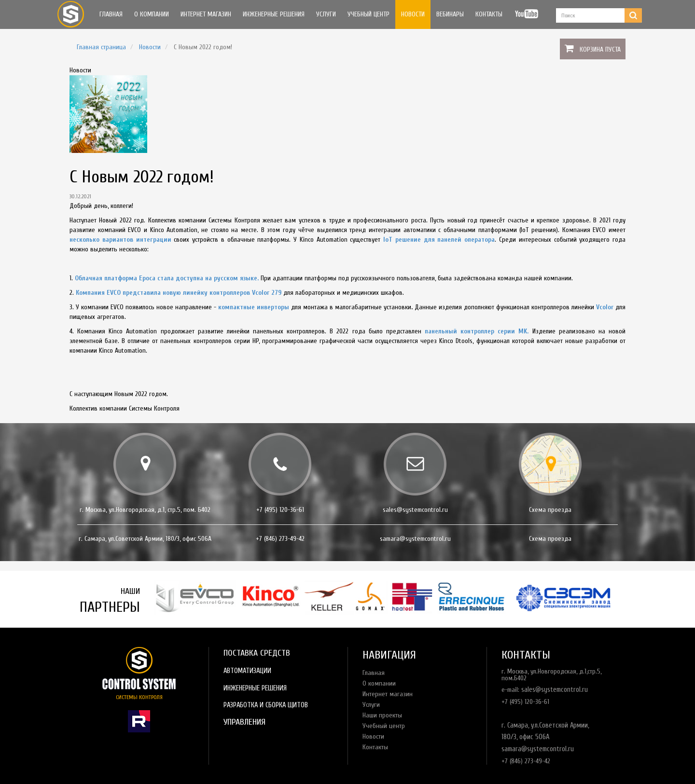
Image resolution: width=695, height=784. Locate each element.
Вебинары (450, 14)
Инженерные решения (274, 14)
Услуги (326, 14)
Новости (413, 14)
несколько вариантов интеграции (120, 240)
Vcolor (605, 307)
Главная (111, 14)
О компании (152, 14)
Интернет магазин (206, 14)
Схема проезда (550, 510)
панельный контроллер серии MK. (477, 331)
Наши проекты (382, 715)
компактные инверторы (254, 307)
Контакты (489, 14)
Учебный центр (368, 14)
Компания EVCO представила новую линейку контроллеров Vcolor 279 (179, 293)
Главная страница (101, 47)
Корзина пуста (600, 49)
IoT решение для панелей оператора (439, 240)
